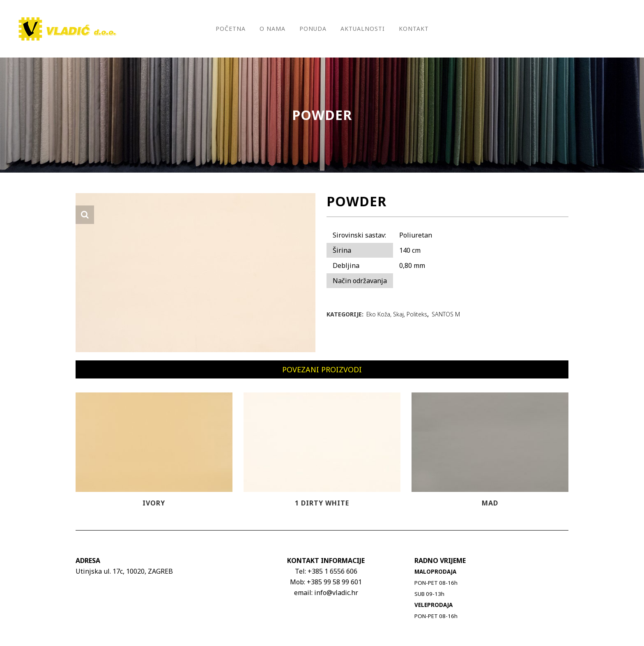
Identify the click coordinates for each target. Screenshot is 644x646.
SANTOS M (446, 314)
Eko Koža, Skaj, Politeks (397, 314)
